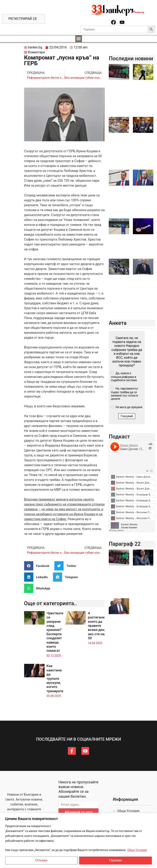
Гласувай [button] (127, 416)
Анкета (118, 323)
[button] (79, 39)
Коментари (36, 52)
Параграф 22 (125, 544)
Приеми (116, 860)
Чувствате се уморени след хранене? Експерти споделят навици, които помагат (55, 632)
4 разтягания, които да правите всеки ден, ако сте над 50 (98, 626)
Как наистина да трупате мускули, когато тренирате (55, 678)
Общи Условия (137, 850)
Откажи (41, 860)
